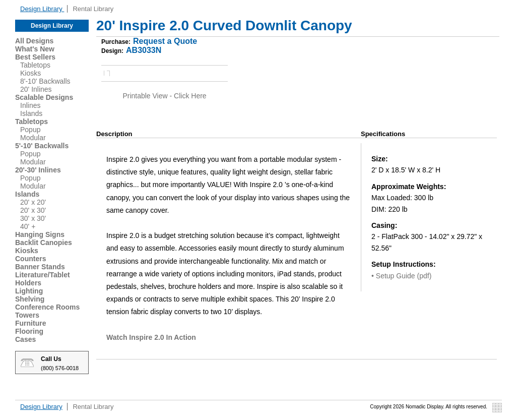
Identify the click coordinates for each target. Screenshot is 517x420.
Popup (30, 130)
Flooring (29, 331)
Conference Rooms (47, 307)
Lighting (29, 291)
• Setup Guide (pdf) (401, 276)
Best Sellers (35, 57)
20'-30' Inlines (38, 170)
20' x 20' (33, 202)
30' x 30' (33, 218)
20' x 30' (33, 210)
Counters (30, 259)
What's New (35, 49)
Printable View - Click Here (164, 96)
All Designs (34, 41)
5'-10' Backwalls (42, 146)
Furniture (30, 323)
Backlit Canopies (44, 243)
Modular (33, 138)
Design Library (42, 9)
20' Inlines (36, 89)
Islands (31, 113)
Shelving (30, 299)
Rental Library (93, 9)
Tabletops (35, 65)
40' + (28, 226)
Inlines (30, 105)
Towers (27, 315)
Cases (25, 339)
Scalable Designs (44, 97)
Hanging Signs (40, 234)
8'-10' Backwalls (45, 81)
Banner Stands (40, 267)
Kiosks (30, 73)
